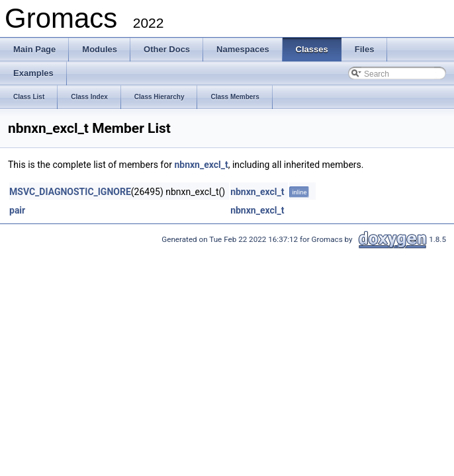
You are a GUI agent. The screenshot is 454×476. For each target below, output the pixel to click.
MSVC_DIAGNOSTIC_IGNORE (70, 192)
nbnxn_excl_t (201, 165)
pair (17, 210)
